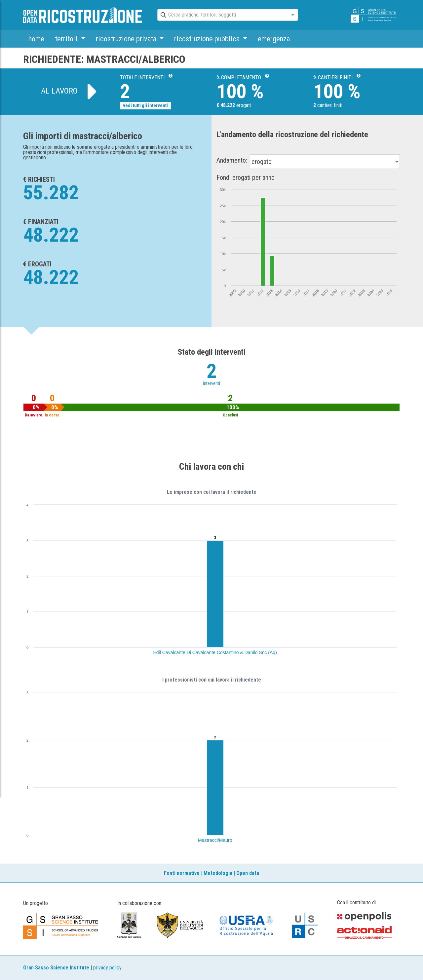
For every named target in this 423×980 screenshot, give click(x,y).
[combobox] (222, 15)
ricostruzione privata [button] (127, 39)
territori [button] (67, 39)
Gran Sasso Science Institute (56, 968)
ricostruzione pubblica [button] (208, 39)
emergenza (274, 39)
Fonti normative (182, 873)
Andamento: (232, 160)
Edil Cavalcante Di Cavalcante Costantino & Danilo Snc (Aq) (215, 652)
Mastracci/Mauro (215, 840)
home (36, 39)
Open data (248, 873)
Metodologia (218, 873)
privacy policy (107, 968)
